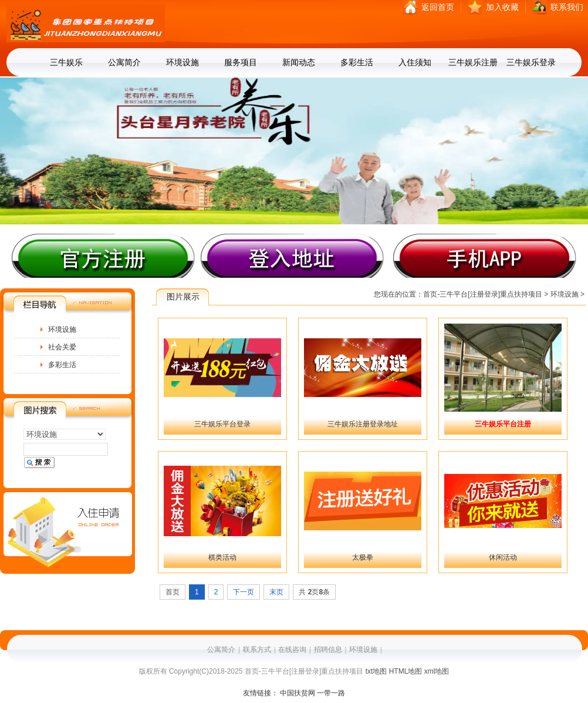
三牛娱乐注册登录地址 (363, 424)
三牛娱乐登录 (531, 62)
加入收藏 (502, 7)
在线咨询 (292, 650)
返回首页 (438, 7)
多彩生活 (357, 62)
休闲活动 (503, 557)
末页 (276, 592)
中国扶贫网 (298, 693)
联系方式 (257, 650)
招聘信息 (328, 650)
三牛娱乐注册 (473, 62)
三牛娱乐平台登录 (222, 424)
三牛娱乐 (66, 62)
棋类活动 (222, 557)
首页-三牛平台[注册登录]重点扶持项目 (483, 294)
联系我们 (567, 7)
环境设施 (183, 62)
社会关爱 (62, 347)
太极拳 (363, 557)
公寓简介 (124, 62)
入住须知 (415, 62)
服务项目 (241, 62)
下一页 (244, 592)
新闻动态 (299, 62)
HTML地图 (406, 671)
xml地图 (437, 671)
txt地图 (376, 671)
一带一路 (331, 693)
